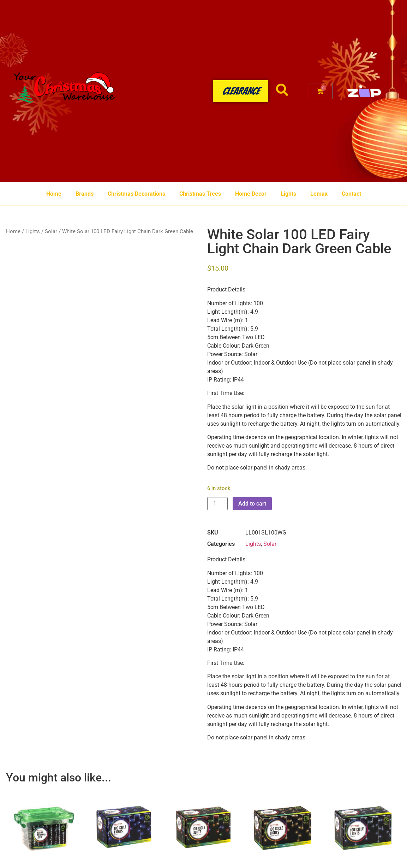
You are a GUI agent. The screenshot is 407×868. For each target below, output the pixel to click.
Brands (85, 194)
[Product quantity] (217, 504)
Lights (288, 194)
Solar (51, 231)
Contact (351, 194)
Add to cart (252, 504)
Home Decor (251, 194)
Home (54, 194)
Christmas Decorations (136, 194)
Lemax (319, 194)
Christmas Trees (200, 194)
